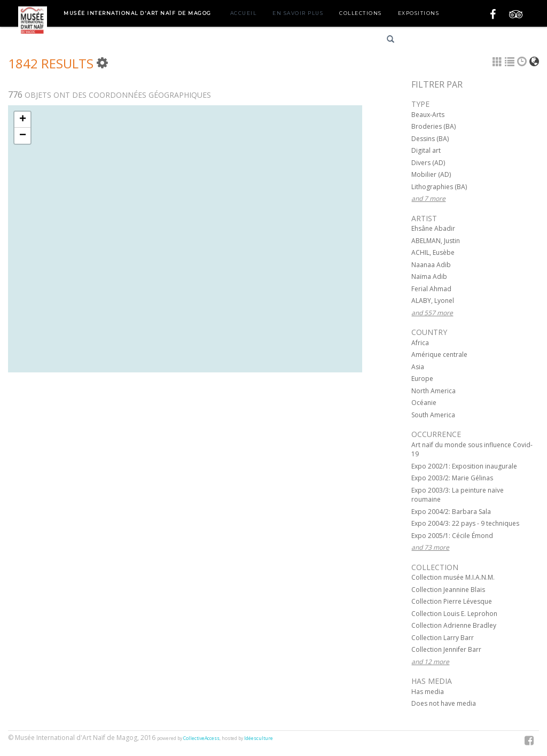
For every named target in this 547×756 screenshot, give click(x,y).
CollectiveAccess (201, 738)
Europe (422, 379)
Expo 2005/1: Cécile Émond (452, 536)
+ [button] (23, 120)
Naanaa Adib (431, 265)
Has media (428, 692)
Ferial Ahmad (431, 289)
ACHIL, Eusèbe (433, 252)
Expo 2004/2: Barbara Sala (451, 512)
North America (433, 391)
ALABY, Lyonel (433, 301)
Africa (420, 343)
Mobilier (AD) (431, 174)
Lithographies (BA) (439, 187)
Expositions (419, 13)
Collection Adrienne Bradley (454, 625)
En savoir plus (298, 13)
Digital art (426, 150)
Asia (418, 367)
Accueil (244, 13)
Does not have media (444, 703)
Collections (361, 13)
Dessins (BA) (430, 139)
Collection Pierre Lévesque (452, 601)
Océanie (424, 403)
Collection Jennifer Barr (446, 649)
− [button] (23, 136)
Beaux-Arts (428, 115)
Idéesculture (259, 738)
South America (433, 415)
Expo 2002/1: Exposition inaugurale (464, 466)
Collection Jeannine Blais (448, 590)
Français (425, 41)
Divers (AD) (428, 163)
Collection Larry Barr (443, 638)
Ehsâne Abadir (433, 228)
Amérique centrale (439, 354)
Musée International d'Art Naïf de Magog (138, 13)
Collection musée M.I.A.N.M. (453, 577)
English (463, 41)
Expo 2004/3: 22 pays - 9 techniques (465, 523)
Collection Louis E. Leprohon (454, 614)
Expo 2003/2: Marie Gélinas (452, 478)
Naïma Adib (429, 276)
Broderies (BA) (433, 126)
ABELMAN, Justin (436, 241)
